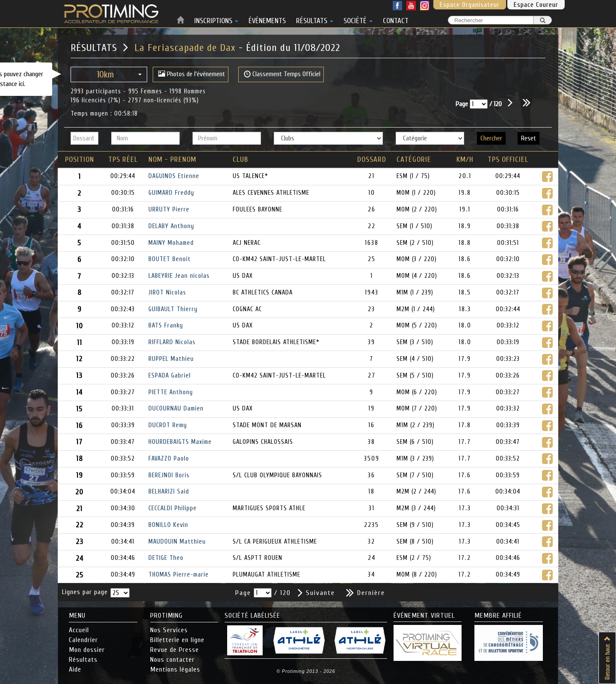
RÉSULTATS (315, 19)
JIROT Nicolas (167, 293)
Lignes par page (85, 592)
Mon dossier (87, 650)
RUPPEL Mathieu (171, 359)
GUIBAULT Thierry (173, 309)
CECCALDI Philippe (173, 508)
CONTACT (396, 19)
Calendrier (83, 640)
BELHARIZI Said (169, 492)
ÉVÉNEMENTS (267, 19)
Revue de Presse (175, 650)
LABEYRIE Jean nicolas (179, 276)
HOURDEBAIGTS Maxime (180, 442)
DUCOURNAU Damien (176, 409)
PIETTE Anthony (171, 392)
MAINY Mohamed (171, 243)
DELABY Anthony (171, 226)
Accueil (79, 630)
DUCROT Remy (168, 425)
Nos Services (169, 630)
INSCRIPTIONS (216, 19)
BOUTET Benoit (170, 259)
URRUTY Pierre (169, 210)
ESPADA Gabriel (170, 376)
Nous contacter (172, 660)
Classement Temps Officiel (282, 74)
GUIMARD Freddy (171, 193)
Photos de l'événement (192, 74)
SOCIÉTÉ (358, 19)
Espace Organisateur (470, 5)
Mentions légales (175, 669)
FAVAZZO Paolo (169, 459)
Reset (529, 138)
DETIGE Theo (166, 558)
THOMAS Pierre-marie (179, 575)
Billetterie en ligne (177, 640)
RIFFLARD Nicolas (172, 342)
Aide (75, 669)
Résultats (83, 660)
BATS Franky (166, 326)
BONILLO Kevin (168, 525)
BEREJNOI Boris (169, 475)
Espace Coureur (536, 5)
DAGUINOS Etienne (174, 176)
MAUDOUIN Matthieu (177, 542)
